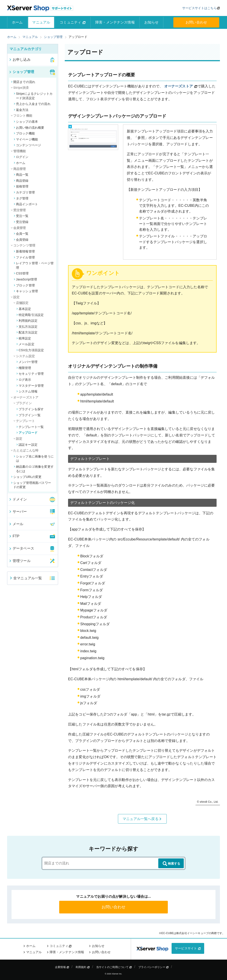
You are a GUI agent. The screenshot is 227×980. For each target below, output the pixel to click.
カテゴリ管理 (24, 192)
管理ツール (20, 561)
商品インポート (26, 204)
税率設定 (24, 338)
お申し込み (20, 60)
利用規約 (83, 967)
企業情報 (62, 967)
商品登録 (21, 181)
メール (16, 524)
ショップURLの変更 (26, 477)
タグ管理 (21, 198)
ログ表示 (24, 380)
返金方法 (21, 110)
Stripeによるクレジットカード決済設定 (33, 96)
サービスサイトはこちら (200, 8)
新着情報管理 (24, 251)
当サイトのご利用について (114, 967)
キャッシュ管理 (26, 291)
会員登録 (21, 240)
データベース (21, 548)
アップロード (27, 433)
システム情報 (27, 391)
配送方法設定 (27, 332)
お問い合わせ (196, 22)
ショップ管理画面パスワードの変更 (31, 485)
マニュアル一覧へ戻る (142, 819)
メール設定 (25, 344)
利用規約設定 (27, 321)
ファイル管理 (24, 257)
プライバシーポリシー (154, 967)
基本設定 (24, 309)
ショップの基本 (26, 122)
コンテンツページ (27, 145)
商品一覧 (21, 175)
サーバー (18, 512)
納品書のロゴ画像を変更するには (34, 469)
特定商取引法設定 (30, 315)
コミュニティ (73, 22)
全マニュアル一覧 (25, 578)
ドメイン (18, 499)
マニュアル (41, 22)
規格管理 (21, 186)
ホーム (17, 22)
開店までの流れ (23, 82)
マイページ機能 (26, 139)
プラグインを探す (30, 409)
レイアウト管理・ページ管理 (34, 265)
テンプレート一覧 (30, 427)
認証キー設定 (27, 445)
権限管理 (24, 368)
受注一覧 (21, 216)
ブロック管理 (24, 285)
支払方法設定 (27, 327)
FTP (14, 536)
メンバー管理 (27, 362)
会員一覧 (21, 234)
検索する (171, 864)
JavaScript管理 (25, 279)
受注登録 (21, 222)
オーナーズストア (179, 86)
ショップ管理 (21, 72)
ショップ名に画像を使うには (34, 459)
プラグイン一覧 (28, 415)
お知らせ (152, 22)
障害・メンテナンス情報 (115, 22)
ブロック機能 (24, 133)
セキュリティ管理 (30, 374)
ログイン (21, 157)
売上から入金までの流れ (32, 104)
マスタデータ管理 (30, 386)
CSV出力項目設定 (30, 350)
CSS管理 (21, 273)
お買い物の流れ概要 (29, 128)
